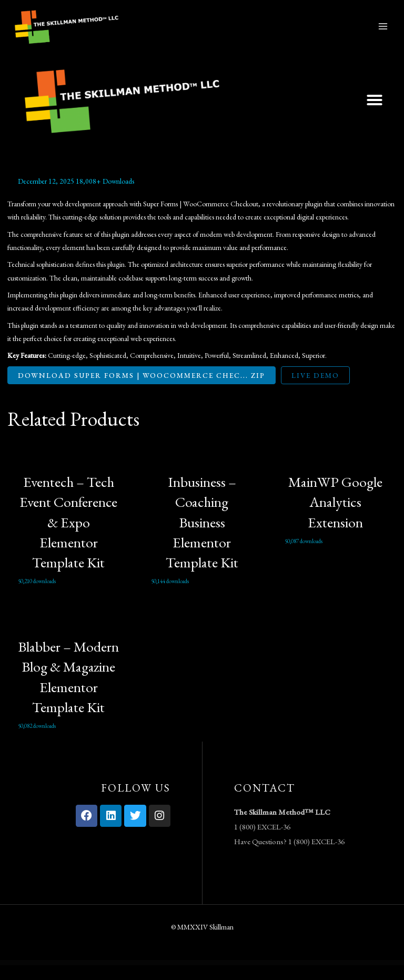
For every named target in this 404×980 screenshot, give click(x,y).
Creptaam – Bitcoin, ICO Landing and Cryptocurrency (112, 978)
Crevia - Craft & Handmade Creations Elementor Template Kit (191, 978)
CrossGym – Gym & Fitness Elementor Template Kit (307, 978)
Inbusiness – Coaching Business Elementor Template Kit (202, 536)
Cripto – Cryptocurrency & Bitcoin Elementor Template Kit (281, 978)
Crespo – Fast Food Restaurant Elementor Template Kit (137, 978)
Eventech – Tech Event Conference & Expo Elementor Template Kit (68, 536)
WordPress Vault (67, 978)
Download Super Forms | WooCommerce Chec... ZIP (142, 389)
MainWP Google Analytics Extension (335, 516)
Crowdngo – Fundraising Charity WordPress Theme (331, 978)
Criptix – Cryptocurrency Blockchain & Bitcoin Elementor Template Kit (251, 978)
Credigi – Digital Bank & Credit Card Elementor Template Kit (86, 978)
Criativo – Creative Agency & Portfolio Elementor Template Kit (221, 978)
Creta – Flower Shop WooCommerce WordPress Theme (163, 978)
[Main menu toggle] (383, 33)
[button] (375, 114)
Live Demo (315, 389)
